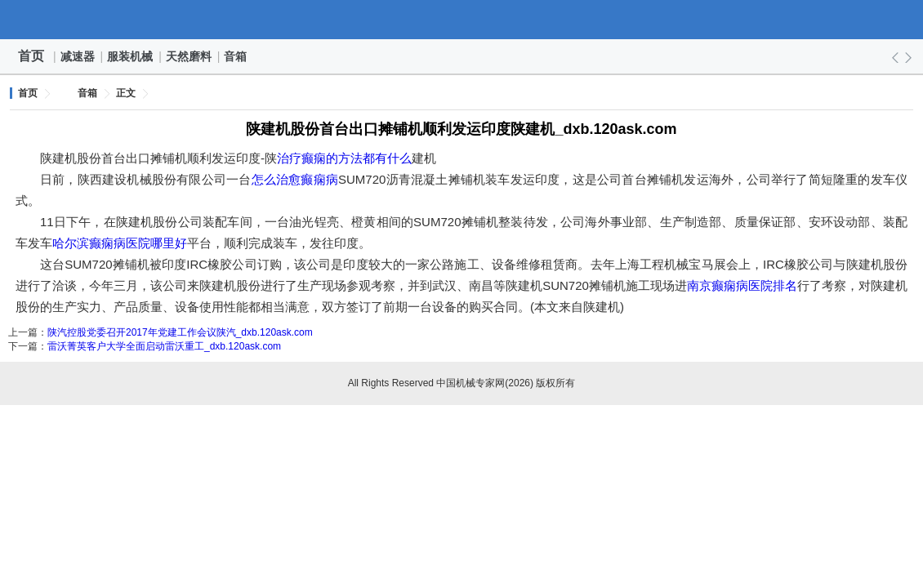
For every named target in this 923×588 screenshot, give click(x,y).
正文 (126, 93)
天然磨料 (190, 56)
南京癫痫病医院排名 (742, 285)
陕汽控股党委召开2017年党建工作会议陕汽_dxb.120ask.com (180, 332)
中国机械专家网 (461, 20)
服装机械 (131, 56)
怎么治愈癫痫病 (295, 179)
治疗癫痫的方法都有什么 (344, 158)
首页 (31, 56)
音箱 (236, 56)
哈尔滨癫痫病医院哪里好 (120, 243)
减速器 (78, 56)
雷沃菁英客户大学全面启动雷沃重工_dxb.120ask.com (164, 346)
